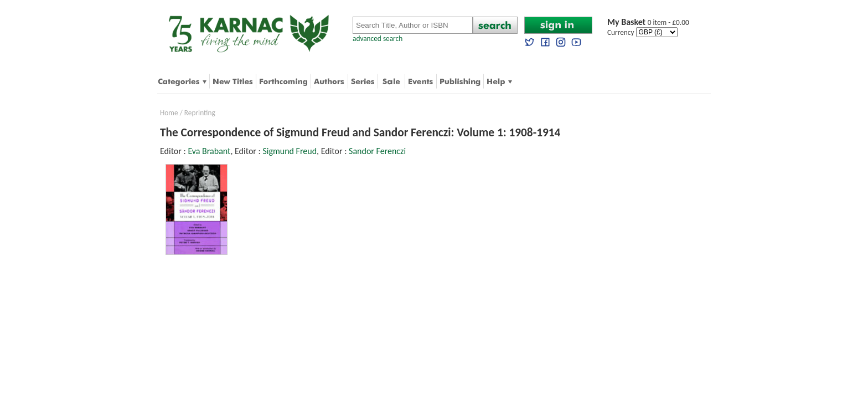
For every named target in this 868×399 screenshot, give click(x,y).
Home (169, 113)
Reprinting (200, 113)
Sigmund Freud (290, 151)
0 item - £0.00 (648, 22)
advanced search (378, 39)
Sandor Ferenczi (377, 151)
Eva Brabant (209, 151)
